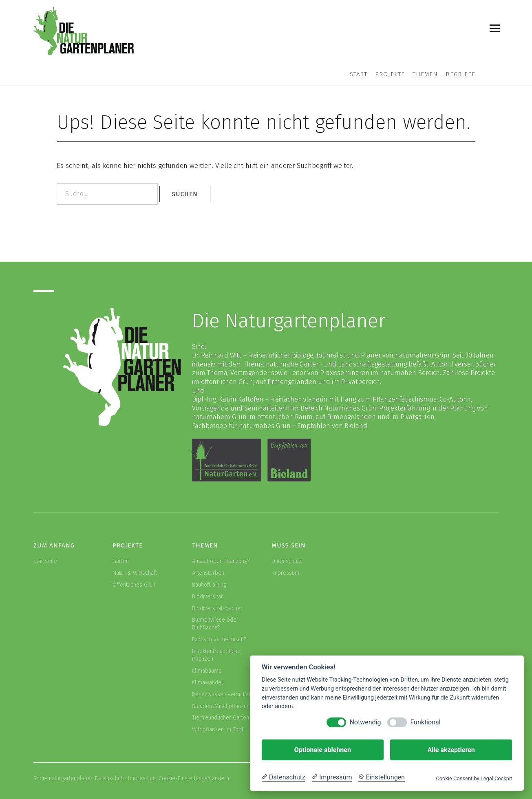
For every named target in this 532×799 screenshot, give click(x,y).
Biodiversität (207, 597)
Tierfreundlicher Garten (221, 718)
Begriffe (460, 74)
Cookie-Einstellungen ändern (194, 778)
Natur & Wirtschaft (135, 573)
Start (359, 74)
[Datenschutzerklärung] (284, 777)
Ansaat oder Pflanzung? (221, 561)
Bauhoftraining (209, 585)
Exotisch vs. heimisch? (219, 639)
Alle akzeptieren (451, 750)
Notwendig (365, 722)
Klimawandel (208, 683)
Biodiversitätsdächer (217, 608)
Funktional (425, 722)
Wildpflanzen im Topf (218, 729)
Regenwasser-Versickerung (226, 694)
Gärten (121, 561)
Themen (425, 74)
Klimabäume (207, 671)
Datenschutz (287, 561)
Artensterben (208, 573)
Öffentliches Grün (134, 585)
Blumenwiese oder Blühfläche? (215, 624)
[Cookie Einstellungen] (382, 777)
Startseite (45, 561)
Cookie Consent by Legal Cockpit (474, 778)
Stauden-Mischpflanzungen (225, 706)
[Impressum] (332, 777)
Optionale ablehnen (323, 750)
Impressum (285, 573)
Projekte (390, 74)
